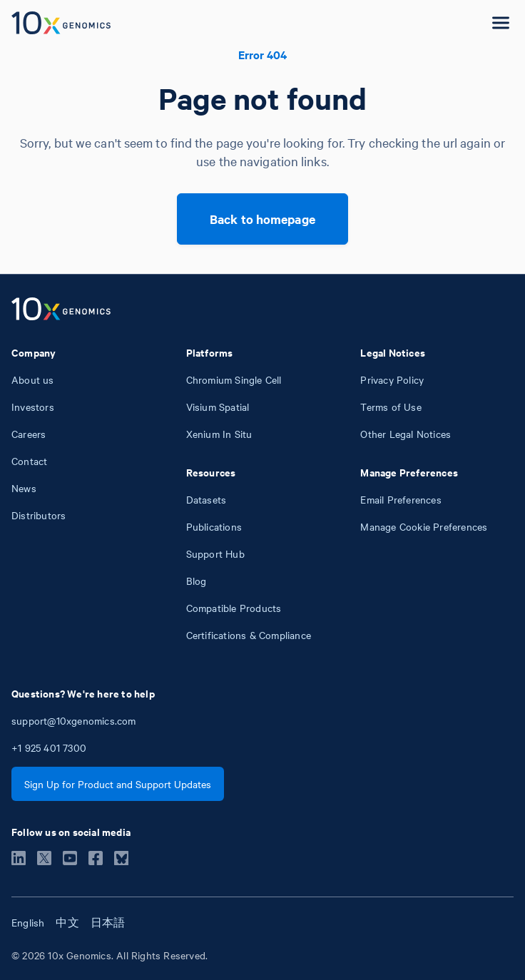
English (28, 922)
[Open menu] (501, 23)
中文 (67, 922)
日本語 (108, 922)
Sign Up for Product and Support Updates (118, 784)
